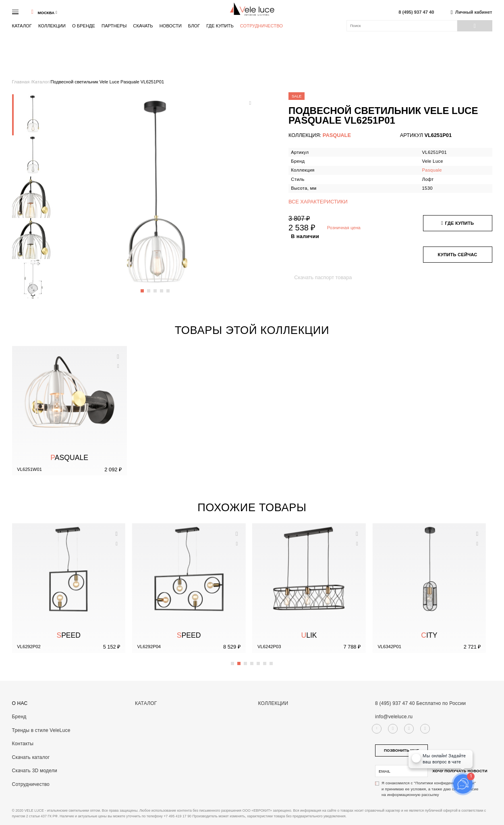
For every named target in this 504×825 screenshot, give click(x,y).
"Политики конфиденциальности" (445, 783)
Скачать (143, 26)
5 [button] (168, 288)
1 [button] (143, 288)
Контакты (23, 744)
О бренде (84, 26)
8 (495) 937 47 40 (416, 12)
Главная (22, 82)
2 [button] (149, 288)
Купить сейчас (458, 255)
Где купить (220, 26)
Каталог (22, 26)
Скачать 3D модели (35, 771)
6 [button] (265, 660)
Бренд (19, 717)
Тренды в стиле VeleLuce (41, 730)
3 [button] (156, 288)
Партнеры (114, 26)
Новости (171, 26)
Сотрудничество (261, 26)
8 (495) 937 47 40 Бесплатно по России (420, 703)
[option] (33, 115)
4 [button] (162, 288)
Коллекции (52, 26)
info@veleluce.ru (394, 717)
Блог (194, 26)
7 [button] (272, 660)
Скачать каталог (31, 757)
